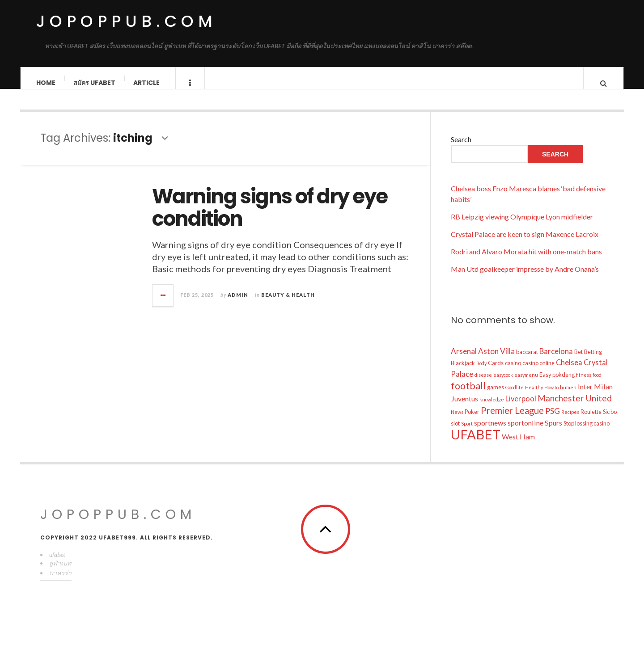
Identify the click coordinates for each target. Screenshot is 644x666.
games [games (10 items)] (496, 396)
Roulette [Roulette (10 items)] (591, 421)
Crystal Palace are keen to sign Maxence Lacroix (525, 243)
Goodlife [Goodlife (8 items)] (515, 396)
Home (46, 83)
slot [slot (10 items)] (455, 432)
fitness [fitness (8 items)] (584, 384)
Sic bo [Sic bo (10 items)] (610, 421)
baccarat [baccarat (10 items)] (527, 361)
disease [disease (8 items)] (483, 384)
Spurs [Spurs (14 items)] (553, 432)
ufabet (57, 563)
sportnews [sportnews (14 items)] (490, 432)
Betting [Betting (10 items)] (593, 361)
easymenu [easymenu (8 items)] (526, 384)
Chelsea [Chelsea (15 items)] (569, 371)
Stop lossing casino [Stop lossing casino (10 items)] (587, 432)
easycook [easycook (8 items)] (503, 384)
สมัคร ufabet (94, 83)
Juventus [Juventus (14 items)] (464, 407)
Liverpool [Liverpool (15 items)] (521, 408)
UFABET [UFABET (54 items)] (476, 443)
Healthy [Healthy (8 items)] (534, 396)
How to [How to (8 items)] (551, 396)
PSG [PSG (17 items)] (553, 420)
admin (238, 303)
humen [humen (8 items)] (568, 396)
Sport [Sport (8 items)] (467, 432)
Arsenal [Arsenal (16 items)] (464, 360)
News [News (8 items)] (457, 421)
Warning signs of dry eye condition (270, 217)
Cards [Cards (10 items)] (496, 372)
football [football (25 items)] (468, 395)
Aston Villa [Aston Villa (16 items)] (496, 360)
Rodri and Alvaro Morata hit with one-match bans (526, 260)
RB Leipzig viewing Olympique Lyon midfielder (522, 226)
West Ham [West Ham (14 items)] (518, 445)
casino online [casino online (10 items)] (538, 372)
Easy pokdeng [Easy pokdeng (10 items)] (557, 384)
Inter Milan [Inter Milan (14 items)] (595, 395)
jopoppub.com (126, 21)
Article (146, 83)
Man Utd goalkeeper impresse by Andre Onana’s (525, 278)
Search (461, 148)
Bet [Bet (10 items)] (578, 361)
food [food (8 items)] (597, 384)
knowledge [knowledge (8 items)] (492, 408)
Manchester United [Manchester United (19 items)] (575, 407)
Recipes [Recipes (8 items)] (570, 421)
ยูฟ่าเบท (60, 572)
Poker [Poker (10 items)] (472, 421)
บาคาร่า (60, 582)
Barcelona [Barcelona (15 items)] (556, 360)
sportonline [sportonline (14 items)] (525, 432)
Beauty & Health (288, 303)
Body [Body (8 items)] (481, 372)
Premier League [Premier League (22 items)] (512, 419)
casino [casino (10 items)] (513, 372)
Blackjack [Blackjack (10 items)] (463, 372)
